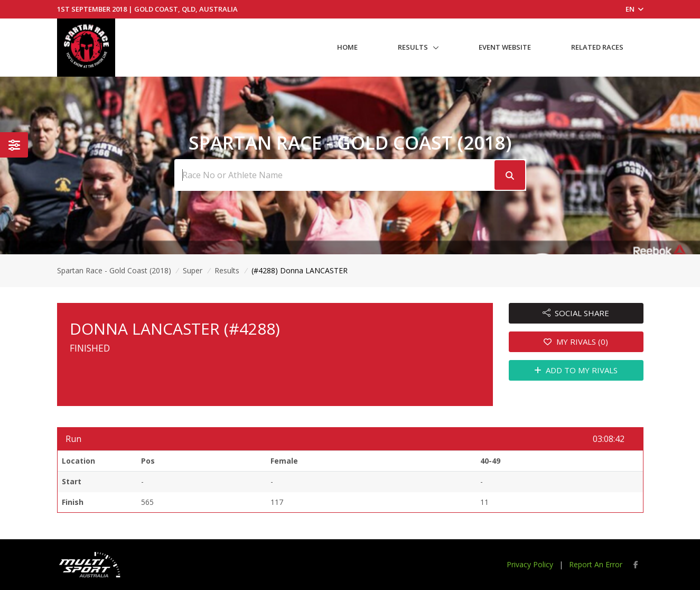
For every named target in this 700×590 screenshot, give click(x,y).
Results (413, 47)
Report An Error (596, 564)
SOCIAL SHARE (576, 313)
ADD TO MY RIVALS (576, 370)
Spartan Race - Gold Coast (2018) (114, 270)
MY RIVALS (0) (576, 342)
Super (193, 270)
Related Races (597, 47)
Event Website (505, 47)
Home (347, 47)
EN (634, 9)
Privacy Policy (530, 564)
